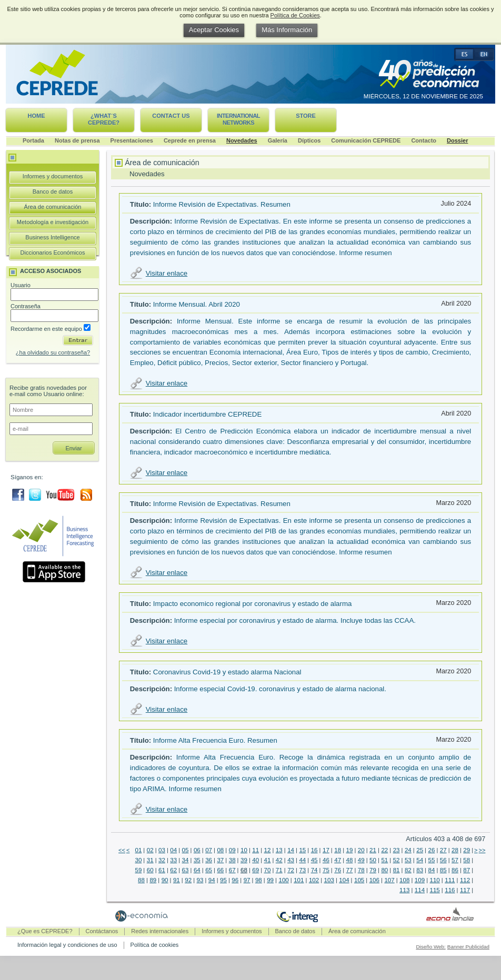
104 (344, 880)
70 (268, 870)
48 (350, 860)
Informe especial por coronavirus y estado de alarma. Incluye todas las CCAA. (295, 620)
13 (279, 850)
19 (350, 850)
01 (138, 850)
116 (450, 890)
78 (361, 870)
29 (467, 850)
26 (432, 850)
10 (244, 850)
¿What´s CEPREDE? (104, 119)
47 (338, 860)
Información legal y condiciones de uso (67, 945)
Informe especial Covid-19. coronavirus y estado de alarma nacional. (280, 689)
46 (326, 860)
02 (150, 850)
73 (302, 870)
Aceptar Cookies (214, 30)
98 (259, 880)
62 (173, 870)
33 (173, 860)
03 (162, 850)
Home (37, 116)
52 (397, 860)
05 (186, 850)
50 (373, 860)
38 (232, 860)
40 (255, 860)
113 (404, 890)
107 (389, 880)
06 (197, 850)
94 (212, 880)
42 (279, 860)
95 (223, 880)
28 (455, 850)
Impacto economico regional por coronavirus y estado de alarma (253, 604)
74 (314, 870)
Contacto (424, 140)
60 (150, 870)
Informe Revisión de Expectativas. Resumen (222, 204)
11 (255, 850)
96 (235, 880)
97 (247, 880)
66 (220, 870)
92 (188, 880)
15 (302, 850)
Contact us (171, 116)
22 (384, 850)
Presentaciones (132, 140)
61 (162, 870)
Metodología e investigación (53, 222)
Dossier (457, 140)
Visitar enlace (167, 273)
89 (153, 880)
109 (420, 880)
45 (314, 860)
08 (220, 850)
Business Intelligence (52, 237)
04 (173, 850)
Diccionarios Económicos (53, 252)
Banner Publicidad (468, 947)
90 (165, 880)
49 (361, 860)
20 (361, 850)
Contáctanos (102, 931)
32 (162, 860)
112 (465, 880)
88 (141, 880)
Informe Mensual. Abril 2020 (197, 304)
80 (384, 870)
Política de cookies (155, 945)
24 (408, 850)
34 (186, 860)
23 (397, 850)
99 (270, 880)
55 (432, 860)
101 (299, 880)
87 (467, 870)
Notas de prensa (77, 140)
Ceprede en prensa (190, 140)
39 (244, 860)
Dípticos (309, 140)
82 (408, 870)
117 (465, 890)
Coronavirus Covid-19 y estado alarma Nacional (227, 672)
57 (455, 860)
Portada (33, 140)
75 (326, 870)
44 (302, 860)
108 (404, 880)
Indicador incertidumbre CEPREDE (207, 414)
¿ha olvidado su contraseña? (53, 352)
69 (255, 870)
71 (279, 870)
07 (209, 850)
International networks (238, 119)
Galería (278, 140)
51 (384, 860)
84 (432, 870)
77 (350, 870)
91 (177, 880)
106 (374, 880)
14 (291, 850)
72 (291, 870)
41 (268, 860)
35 (197, 860)
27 (443, 850)
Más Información (287, 30)
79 (373, 870)
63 (186, 870)
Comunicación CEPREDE (366, 140)
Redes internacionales (160, 931)
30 (138, 860)
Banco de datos (53, 191)
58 (467, 860)
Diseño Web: (430, 947)
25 (420, 850)
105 (359, 880)
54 (420, 860)
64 (197, 870)
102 (314, 880)
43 (291, 860)
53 (408, 860)
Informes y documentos (53, 176)
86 (455, 870)
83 (420, 870)
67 (232, 870)
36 (209, 860)
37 (220, 860)
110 (435, 880)
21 (373, 850)
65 (209, 870)
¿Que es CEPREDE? (45, 931)
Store (306, 116)
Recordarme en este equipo (51, 329)
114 (420, 890)
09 (232, 850)
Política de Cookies (295, 15)
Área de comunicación (53, 207)
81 (397, 870)
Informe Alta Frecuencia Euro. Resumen (215, 740)
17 (326, 850)
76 (338, 870)
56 (443, 860)
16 (314, 850)
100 (283, 880)
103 (329, 880)
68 (244, 870)
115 (435, 890)
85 (443, 870)
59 (138, 870)
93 (200, 880)
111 (450, 880)
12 (268, 850)
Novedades (242, 140)
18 (338, 850)
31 (150, 860)
